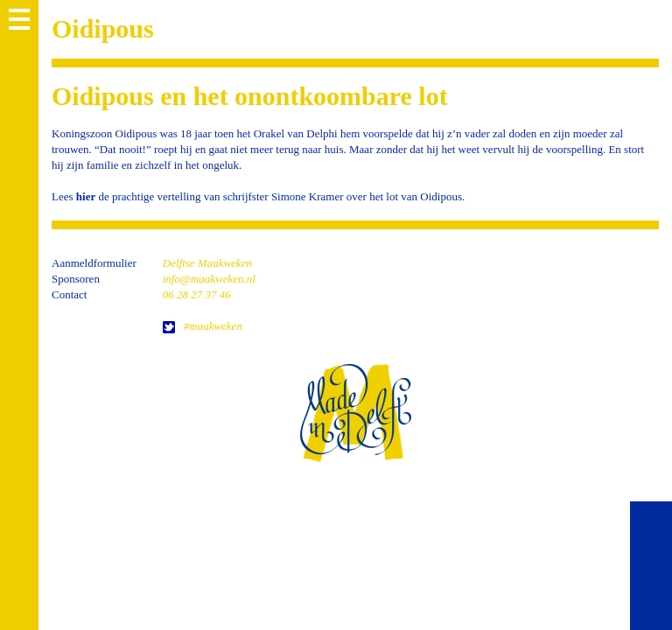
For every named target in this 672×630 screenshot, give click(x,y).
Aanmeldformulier (94, 263)
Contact (69, 294)
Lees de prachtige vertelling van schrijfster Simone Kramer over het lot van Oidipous (257, 196)
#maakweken (213, 326)
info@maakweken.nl (209, 279)
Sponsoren (76, 279)
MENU (19, 19)
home (355, 413)
